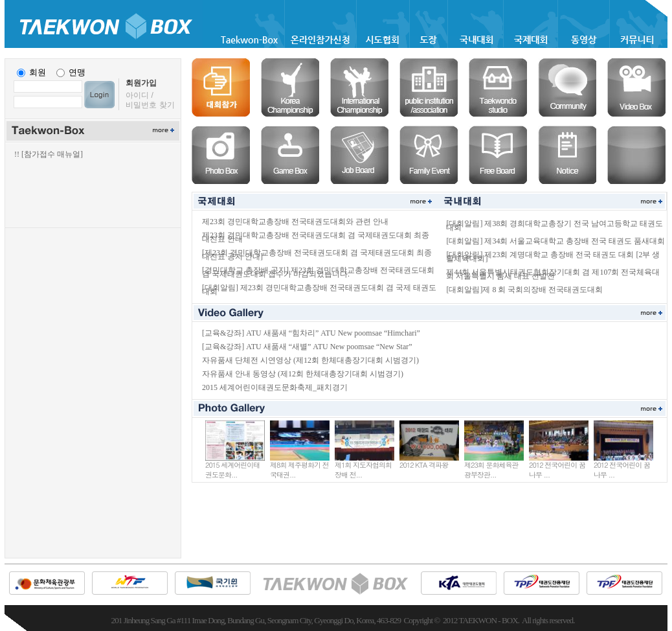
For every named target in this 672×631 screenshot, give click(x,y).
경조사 (429, 155)
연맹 (77, 72)
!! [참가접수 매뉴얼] (49, 154)
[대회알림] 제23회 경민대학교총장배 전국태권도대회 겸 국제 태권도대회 (319, 290)
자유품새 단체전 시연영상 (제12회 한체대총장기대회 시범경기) (310, 360)
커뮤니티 (567, 87)
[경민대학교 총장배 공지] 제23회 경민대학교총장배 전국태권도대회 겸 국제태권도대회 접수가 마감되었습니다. (318, 272)
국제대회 (359, 87)
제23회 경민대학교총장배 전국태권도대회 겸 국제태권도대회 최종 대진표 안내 (316, 237)
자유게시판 (498, 155)
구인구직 (359, 155)
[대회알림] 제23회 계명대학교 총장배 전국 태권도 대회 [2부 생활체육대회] (553, 257)
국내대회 (290, 87)
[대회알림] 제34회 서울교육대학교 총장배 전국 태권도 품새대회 (555, 241)
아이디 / (140, 95)
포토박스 (221, 155)
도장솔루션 (498, 87)
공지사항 (567, 155)
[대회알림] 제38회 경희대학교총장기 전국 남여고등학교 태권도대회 (554, 225)
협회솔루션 (429, 87)
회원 (38, 72)
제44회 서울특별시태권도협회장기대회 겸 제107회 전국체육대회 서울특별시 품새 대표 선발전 (553, 274)
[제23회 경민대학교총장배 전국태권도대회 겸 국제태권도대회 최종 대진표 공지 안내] (317, 255)
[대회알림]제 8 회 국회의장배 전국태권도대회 (524, 290)
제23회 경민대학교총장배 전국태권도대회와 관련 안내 (295, 222)
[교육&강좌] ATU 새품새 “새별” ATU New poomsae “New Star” (307, 347)
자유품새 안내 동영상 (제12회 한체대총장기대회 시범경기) (303, 374)
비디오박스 (636, 87)
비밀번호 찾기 (150, 105)
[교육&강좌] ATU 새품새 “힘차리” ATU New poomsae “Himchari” (311, 333)
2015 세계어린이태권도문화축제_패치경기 (275, 387)
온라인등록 (221, 87)
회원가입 (141, 83)
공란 (636, 155)
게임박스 (290, 155)
